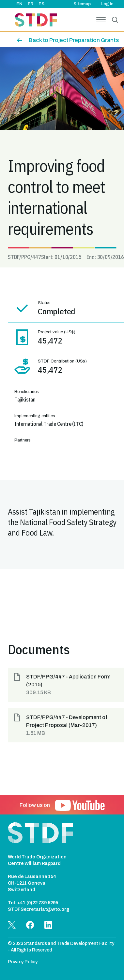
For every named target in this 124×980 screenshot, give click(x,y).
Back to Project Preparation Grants (74, 40)
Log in (107, 4)
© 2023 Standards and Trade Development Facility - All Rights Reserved (61, 947)
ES (41, 4)
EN (19, 4)
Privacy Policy (23, 962)
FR (31, 4)
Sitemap (82, 4)
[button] (66, 685)
